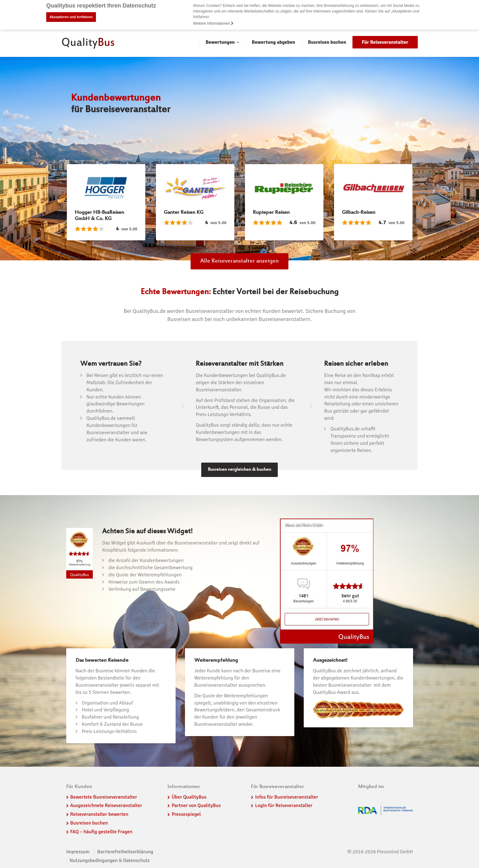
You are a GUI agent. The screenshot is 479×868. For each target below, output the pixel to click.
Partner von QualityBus (196, 805)
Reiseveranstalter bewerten (99, 814)
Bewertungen (222, 42)
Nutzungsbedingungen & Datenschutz (110, 860)
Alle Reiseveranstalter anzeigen (239, 261)
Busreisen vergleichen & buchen (239, 470)
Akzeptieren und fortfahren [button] (71, 17)
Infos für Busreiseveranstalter (286, 797)
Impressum (78, 852)
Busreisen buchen (327, 42)
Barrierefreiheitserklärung (125, 852)
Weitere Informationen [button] (213, 23)
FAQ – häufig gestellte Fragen (102, 832)
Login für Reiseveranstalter (284, 805)
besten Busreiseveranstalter (342, 685)
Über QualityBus (189, 797)
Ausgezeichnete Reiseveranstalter (106, 805)
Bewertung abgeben (274, 42)
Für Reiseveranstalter (385, 42)
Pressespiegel (186, 814)
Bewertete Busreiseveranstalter (104, 797)
